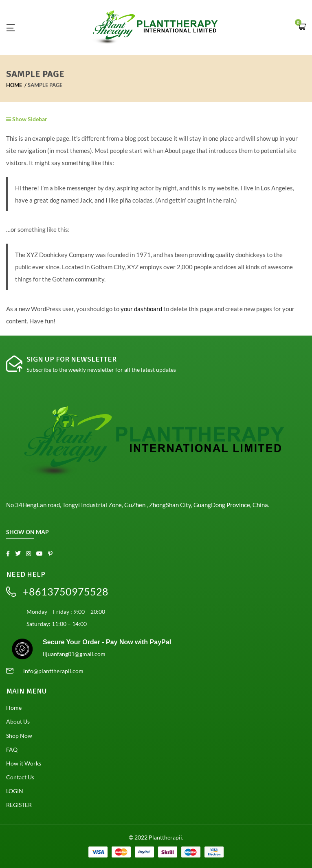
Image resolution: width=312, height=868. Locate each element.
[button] (302, 27)
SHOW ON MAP (27, 532)
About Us (18, 721)
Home (14, 85)
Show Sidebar (27, 119)
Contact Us (20, 777)
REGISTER (19, 805)
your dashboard (141, 309)
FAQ (12, 749)
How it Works (24, 763)
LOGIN (15, 791)
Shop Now (19, 736)
